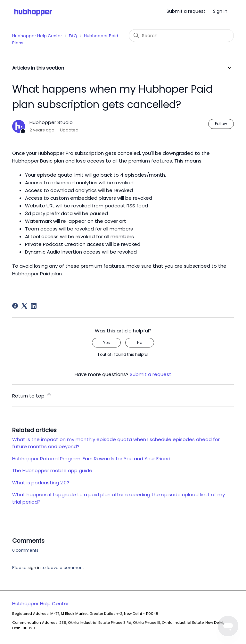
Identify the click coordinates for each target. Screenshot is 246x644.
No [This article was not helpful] (140, 343)
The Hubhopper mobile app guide (52, 470)
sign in (34, 568)
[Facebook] (15, 306)
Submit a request (186, 11)
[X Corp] (24, 306)
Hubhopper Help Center (37, 36)
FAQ (73, 36)
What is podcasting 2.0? (41, 483)
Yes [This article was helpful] (107, 343)
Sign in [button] (220, 11)
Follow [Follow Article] (221, 124)
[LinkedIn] (34, 306)
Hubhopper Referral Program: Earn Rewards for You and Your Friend (91, 459)
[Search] (181, 36)
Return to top (32, 395)
